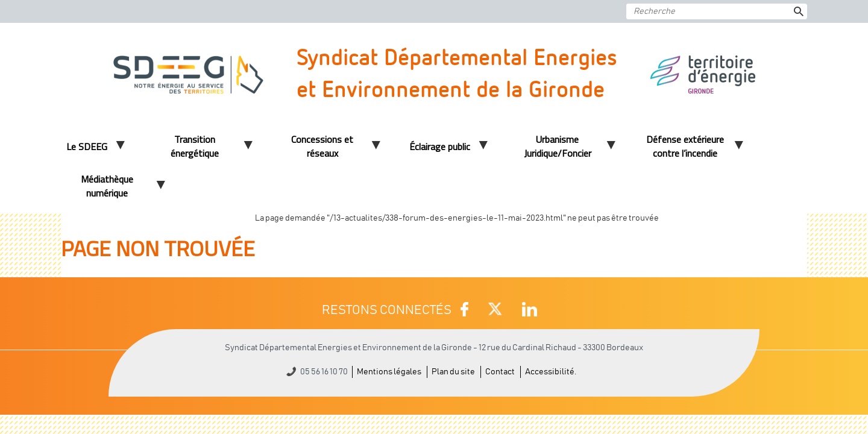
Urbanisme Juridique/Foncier (558, 146)
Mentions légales (389, 372)
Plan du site (453, 372)
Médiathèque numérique (107, 186)
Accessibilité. (551, 372)
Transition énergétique (195, 146)
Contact (500, 372)
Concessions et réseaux (322, 146)
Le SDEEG (87, 146)
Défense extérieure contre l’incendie (685, 146)
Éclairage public (440, 146)
